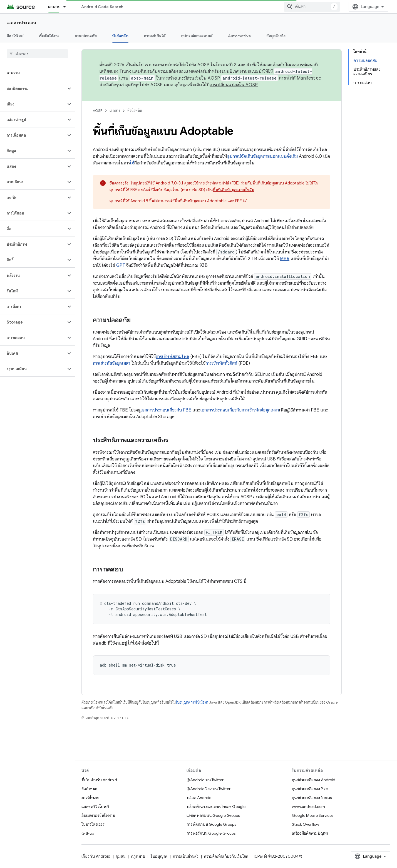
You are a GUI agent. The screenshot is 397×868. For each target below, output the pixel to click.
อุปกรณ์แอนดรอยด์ (197, 36)
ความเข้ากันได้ (155, 36)
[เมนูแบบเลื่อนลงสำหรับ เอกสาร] (67, 7)
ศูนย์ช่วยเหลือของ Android (314, 780)
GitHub (88, 833)
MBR (285, 259)
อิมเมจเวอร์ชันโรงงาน (98, 815)
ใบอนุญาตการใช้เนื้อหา (192, 702)
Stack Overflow (306, 824)
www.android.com (308, 807)
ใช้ (132, 163)
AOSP (98, 111)
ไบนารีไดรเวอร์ (93, 824)
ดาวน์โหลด (90, 798)
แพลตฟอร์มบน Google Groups (213, 815)
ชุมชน (121, 856)
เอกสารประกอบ (21, 23)
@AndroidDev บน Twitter (209, 789)
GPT (121, 265)
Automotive (240, 36)
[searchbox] (37, 54)
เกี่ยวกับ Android (96, 856)
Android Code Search (102, 7)
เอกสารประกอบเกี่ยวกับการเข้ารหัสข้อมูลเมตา (240, 410)
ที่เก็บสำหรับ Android (99, 780)
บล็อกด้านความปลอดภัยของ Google (216, 807)
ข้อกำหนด (90, 789)
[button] (33, 88)
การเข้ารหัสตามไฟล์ (214, 183)
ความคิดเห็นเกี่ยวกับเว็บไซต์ (226, 856)
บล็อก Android (199, 798)
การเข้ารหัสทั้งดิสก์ (221, 363)
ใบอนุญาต (159, 856)
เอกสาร (115, 111)
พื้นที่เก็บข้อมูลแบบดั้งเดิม (233, 190)
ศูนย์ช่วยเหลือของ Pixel (310, 789)
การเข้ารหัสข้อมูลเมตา (111, 363)
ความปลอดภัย (86, 36)
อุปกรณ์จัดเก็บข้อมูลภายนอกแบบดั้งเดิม (262, 156)
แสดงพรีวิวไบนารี (95, 807)
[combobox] (312, 7)
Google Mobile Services (313, 815)
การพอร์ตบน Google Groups (211, 833)
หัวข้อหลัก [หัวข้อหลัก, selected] (120, 36)
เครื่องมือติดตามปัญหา (310, 833)
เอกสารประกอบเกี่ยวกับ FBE (166, 410)
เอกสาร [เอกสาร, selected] (54, 7)
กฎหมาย (138, 856)
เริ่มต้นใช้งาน (49, 36)
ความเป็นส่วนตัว (186, 856)
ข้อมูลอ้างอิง (276, 36)
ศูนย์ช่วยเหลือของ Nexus (312, 798)
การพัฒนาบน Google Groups (211, 824)
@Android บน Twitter (205, 780)
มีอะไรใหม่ (15, 36)
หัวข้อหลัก (135, 111)
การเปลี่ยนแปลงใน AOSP (234, 85)
